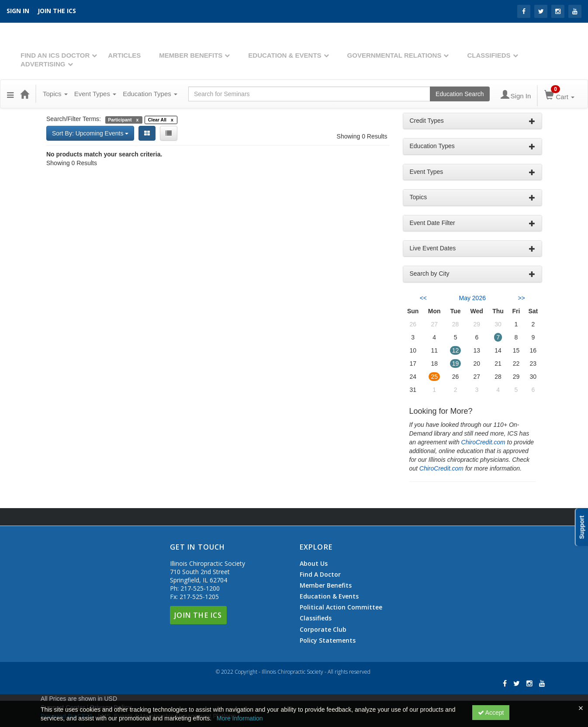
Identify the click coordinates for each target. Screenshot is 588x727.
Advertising (43, 64)
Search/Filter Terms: (74, 119)
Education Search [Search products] (460, 94)
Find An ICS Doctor (55, 55)
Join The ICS (198, 615)
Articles (124, 55)
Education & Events (285, 55)
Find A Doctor (320, 575)
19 (456, 363)
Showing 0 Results (362, 136)
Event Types (95, 94)
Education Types (150, 94)
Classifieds (489, 55)
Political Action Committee (341, 607)
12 (456, 350)
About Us (314, 564)
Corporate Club (323, 630)
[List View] (169, 133)
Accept (491, 713)
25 (434, 377)
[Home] (24, 94)
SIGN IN (18, 11)
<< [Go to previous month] (423, 298)
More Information (240, 718)
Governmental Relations (394, 55)
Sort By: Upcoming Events (90, 133)
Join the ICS (57, 11)
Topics (55, 94)
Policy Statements (328, 640)
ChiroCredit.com (483, 442)
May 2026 (472, 298)
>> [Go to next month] (521, 298)
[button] (10, 94)
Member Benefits (191, 55)
